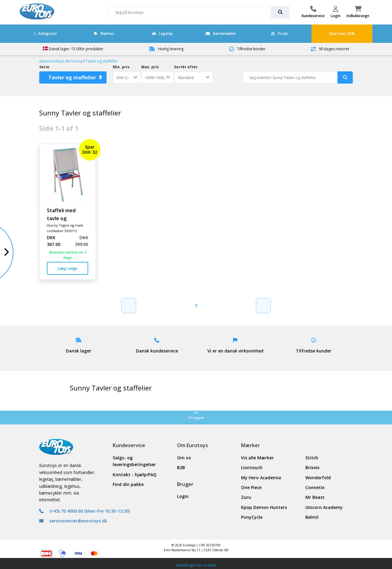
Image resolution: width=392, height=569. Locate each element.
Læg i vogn (67, 269)
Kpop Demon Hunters (264, 507)
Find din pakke (128, 484)
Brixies (312, 467)
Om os (184, 458)
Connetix (315, 487)
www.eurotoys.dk (54, 61)
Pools (279, 34)
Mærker (104, 34)
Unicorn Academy (324, 507)
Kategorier (46, 34)
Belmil (312, 517)
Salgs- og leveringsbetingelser (134, 461)
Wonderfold (318, 478)
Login (183, 496)
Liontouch (252, 467)
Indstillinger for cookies (196, 565)
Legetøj (162, 34)
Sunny (77, 61)
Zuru (246, 497)
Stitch (312, 458)
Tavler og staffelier (102, 61)
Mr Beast (315, 497)
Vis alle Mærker (257, 458)
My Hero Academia (261, 478)
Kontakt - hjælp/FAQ (135, 475)
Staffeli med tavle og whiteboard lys (65, 214)
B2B (181, 467)
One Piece (251, 487)
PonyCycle (252, 517)
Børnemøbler (221, 34)
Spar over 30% (342, 34)
